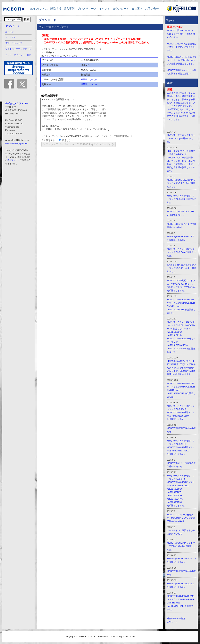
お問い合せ (152, 9)
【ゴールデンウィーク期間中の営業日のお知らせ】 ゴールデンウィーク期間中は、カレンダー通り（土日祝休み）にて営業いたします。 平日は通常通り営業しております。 (181, 161)
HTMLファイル (89, 80)
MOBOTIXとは (37, 9)
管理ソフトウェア (14, 43)
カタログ (10, 32)
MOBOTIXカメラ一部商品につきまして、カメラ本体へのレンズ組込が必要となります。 (182, 60)
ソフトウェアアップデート (18, 49)
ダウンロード (121, 9)
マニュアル (11, 37)
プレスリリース (87, 9)
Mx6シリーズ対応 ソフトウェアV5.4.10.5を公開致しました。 (181, 138)
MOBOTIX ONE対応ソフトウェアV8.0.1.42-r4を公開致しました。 (182, 546)
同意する (50, 140)
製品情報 (56, 9)
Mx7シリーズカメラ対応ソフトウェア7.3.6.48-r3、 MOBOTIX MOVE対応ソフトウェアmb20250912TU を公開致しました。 (181, 412)
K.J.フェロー (14, 160)
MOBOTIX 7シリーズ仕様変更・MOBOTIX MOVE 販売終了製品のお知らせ (181, 518)
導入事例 (69, 9)
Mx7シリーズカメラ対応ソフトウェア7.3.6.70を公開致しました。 (182, 199)
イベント (104, 9)
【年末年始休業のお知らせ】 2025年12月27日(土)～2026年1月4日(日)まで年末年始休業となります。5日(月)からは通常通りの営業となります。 (181, 368)
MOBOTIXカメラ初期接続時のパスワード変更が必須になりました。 (182, 47)
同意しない (68, 140)
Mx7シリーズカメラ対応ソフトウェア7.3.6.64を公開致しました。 (182, 252)
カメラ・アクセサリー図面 (18, 55)
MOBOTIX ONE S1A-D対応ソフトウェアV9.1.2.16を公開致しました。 (181, 183)
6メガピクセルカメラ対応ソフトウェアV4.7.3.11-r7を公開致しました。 (182, 268)
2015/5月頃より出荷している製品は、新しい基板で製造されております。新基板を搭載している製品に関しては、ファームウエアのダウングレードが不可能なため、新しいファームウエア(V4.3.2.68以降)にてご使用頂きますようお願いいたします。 (181, 106)
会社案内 (137, 9)
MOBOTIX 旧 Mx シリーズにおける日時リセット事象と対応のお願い (181, 34)
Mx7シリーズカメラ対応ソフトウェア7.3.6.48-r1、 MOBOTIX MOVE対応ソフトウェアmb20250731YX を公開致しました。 (181, 447)
